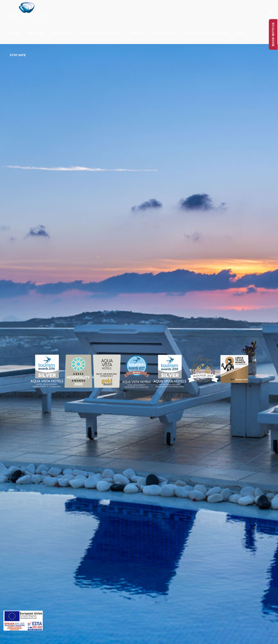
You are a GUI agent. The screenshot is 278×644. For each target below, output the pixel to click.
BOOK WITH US (273, 35)
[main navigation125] (23, 622)
